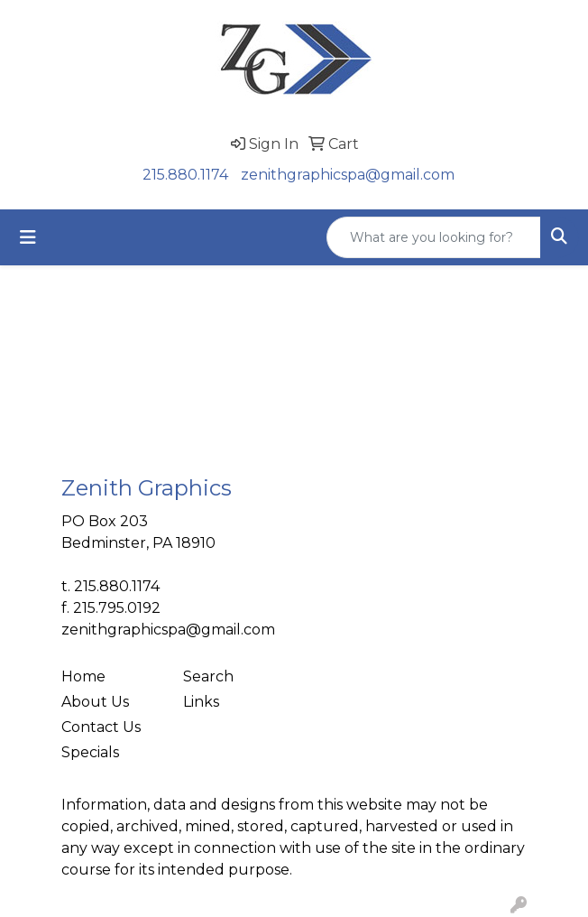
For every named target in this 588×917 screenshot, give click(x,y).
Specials (90, 752)
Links (201, 702)
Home (83, 676)
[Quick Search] (434, 237)
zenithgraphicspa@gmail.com (348, 175)
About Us (95, 702)
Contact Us (101, 727)
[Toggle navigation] (28, 237)
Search (208, 676)
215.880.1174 (185, 175)
